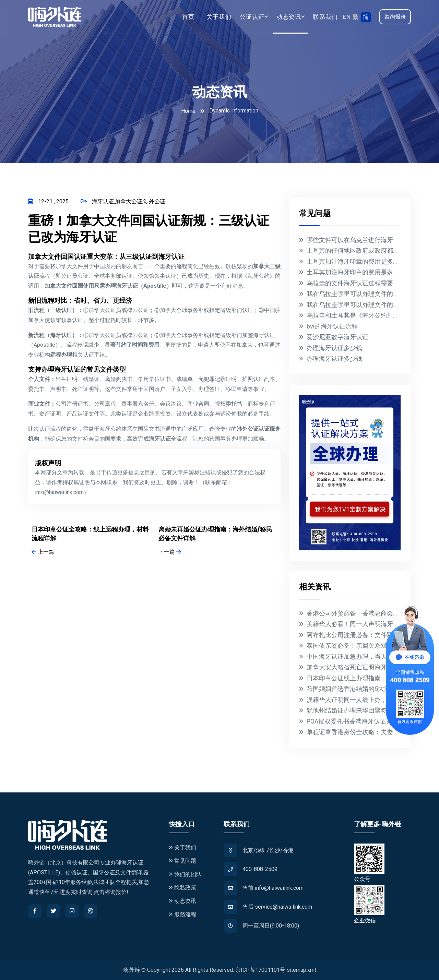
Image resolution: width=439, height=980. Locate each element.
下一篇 (170, 552)
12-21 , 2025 (48, 201)
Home (188, 111)
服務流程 (182, 914)
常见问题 (182, 861)
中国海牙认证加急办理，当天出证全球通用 (365, 656)
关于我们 (219, 17)
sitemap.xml (301, 970)
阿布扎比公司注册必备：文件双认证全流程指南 (371, 635)
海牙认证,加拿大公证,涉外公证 (123, 201)
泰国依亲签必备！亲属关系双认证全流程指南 (368, 646)
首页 (188, 17)
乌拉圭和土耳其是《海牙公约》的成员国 (362, 315)
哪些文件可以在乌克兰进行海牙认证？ (359, 240)
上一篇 (43, 552)
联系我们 (325, 17)
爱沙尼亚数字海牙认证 (337, 337)
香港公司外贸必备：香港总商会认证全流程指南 (371, 613)
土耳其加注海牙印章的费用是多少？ (356, 261)
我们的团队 (185, 874)
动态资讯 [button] (289, 17)
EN (347, 17)
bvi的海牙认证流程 (332, 326)
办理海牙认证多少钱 (334, 348)
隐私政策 (182, 888)
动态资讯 (182, 901)
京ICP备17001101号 (260, 970)
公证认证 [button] (252, 17)
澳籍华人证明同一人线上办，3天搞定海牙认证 (370, 700)
